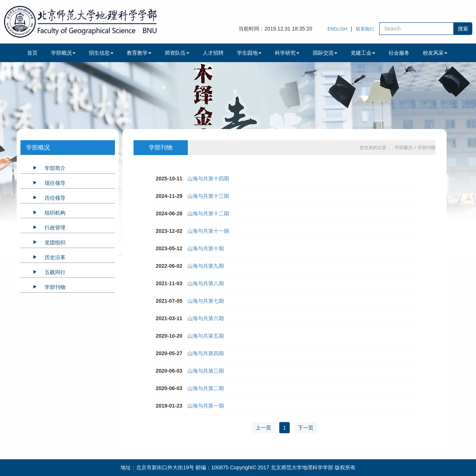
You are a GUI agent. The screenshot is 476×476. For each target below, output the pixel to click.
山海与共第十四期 (208, 178)
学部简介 (55, 168)
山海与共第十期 (206, 248)
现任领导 (55, 183)
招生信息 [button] (101, 53)
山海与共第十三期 (208, 196)
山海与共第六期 (206, 318)
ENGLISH (337, 29)
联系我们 (365, 29)
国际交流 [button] (325, 53)
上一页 (263, 428)
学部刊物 (55, 287)
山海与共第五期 (206, 336)
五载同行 (55, 272)
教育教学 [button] (139, 53)
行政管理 (55, 228)
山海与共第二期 (206, 388)
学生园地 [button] (249, 53)
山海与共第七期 (206, 301)
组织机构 (55, 213)
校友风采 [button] (435, 53)
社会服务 (399, 53)
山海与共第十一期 (208, 231)
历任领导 (55, 198)
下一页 (306, 428)
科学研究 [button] (287, 53)
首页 (32, 53)
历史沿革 (55, 257)
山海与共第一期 (206, 406)
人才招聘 (213, 53)
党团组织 (55, 242)
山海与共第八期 (206, 283)
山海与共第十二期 (208, 213)
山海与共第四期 (206, 353)
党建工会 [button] (363, 53)
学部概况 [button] (63, 53)
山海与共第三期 (206, 371)
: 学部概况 (403, 148)
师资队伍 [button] (177, 53)
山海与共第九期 (206, 266)
